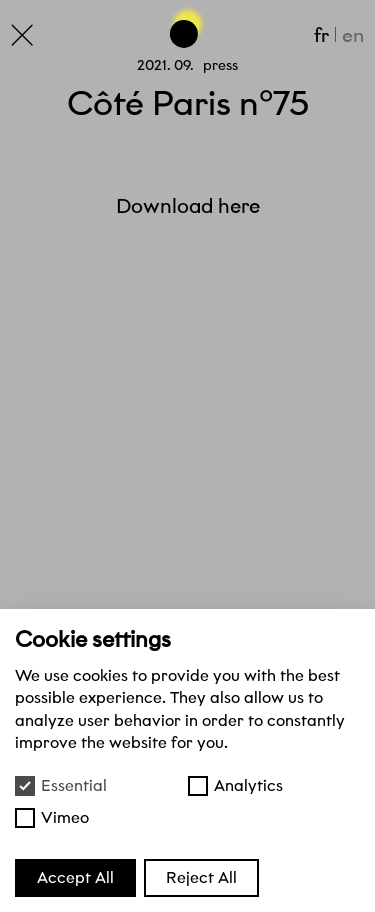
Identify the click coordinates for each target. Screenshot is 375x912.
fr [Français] (321, 35)
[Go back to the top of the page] (188, 25)
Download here (188, 206)
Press (220, 65)
